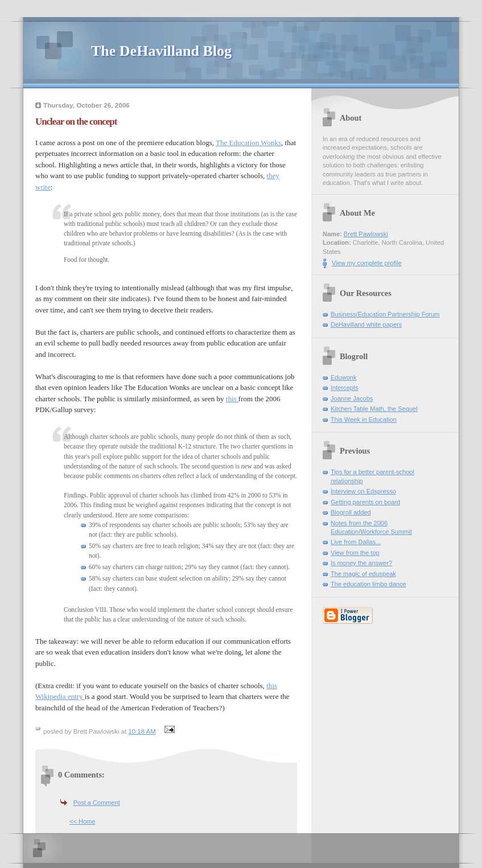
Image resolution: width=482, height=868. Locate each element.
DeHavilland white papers (366, 324)
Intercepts (345, 388)
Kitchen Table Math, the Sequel (374, 409)
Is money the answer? (361, 563)
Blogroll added (351, 512)
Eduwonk (343, 377)
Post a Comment (97, 803)
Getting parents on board (365, 502)
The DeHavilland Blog (161, 51)
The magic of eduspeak (363, 574)
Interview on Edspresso (363, 491)
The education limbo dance (368, 584)
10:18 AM (142, 731)
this (232, 399)
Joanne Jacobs (352, 398)
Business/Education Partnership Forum (385, 314)
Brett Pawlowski (366, 234)
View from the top (355, 553)
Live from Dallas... (356, 542)
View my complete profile (367, 263)
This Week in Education (364, 419)
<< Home (82, 821)
